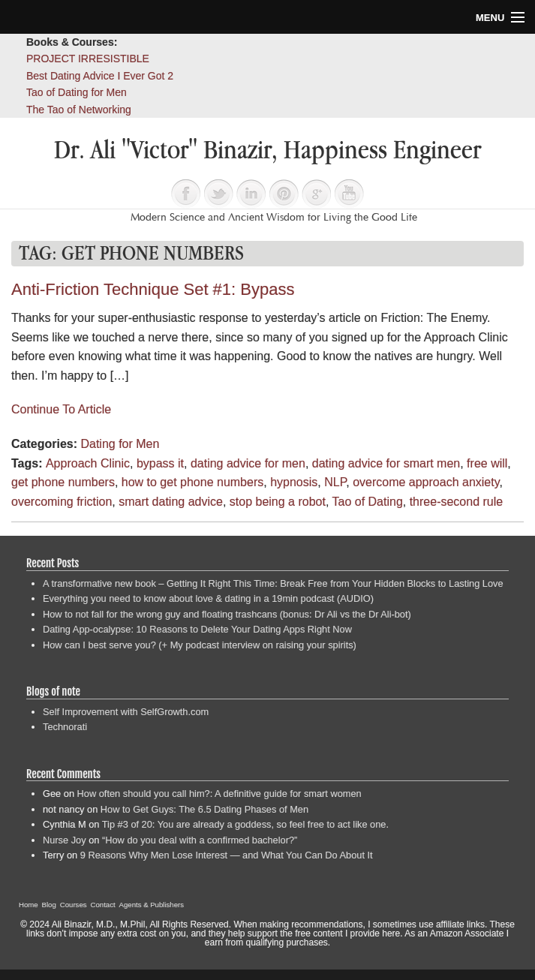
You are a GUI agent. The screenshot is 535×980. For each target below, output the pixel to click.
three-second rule (457, 502)
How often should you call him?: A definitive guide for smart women (219, 794)
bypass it (160, 463)
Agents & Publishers (152, 905)
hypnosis (294, 482)
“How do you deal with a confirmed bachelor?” (200, 840)
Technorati (65, 727)
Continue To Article (61, 409)
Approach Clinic (88, 463)
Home (29, 905)
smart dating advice (171, 502)
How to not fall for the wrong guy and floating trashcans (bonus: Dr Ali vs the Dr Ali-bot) (227, 614)
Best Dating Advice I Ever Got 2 (100, 76)
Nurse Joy (65, 840)
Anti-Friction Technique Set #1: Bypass (153, 289)
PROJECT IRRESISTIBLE (88, 59)
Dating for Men (120, 444)
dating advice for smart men (386, 463)
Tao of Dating (368, 502)
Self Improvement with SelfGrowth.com (126, 712)
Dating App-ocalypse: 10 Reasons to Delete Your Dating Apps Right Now (197, 629)
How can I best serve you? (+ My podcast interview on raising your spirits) (200, 645)
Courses (74, 905)
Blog (49, 905)
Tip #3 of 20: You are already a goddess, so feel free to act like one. (245, 824)
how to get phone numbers (192, 482)
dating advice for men (248, 463)
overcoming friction (62, 502)
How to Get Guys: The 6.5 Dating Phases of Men (204, 809)
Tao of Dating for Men (77, 92)
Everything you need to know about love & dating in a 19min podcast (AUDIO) (208, 598)
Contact (103, 905)
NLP (335, 482)
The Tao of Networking (79, 110)
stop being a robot (278, 502)
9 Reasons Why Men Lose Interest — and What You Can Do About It (227, 855)
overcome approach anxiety (426, 482)
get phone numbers (63, 482)
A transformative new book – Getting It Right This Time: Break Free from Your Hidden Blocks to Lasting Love (273, 583)
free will (487, 463)
